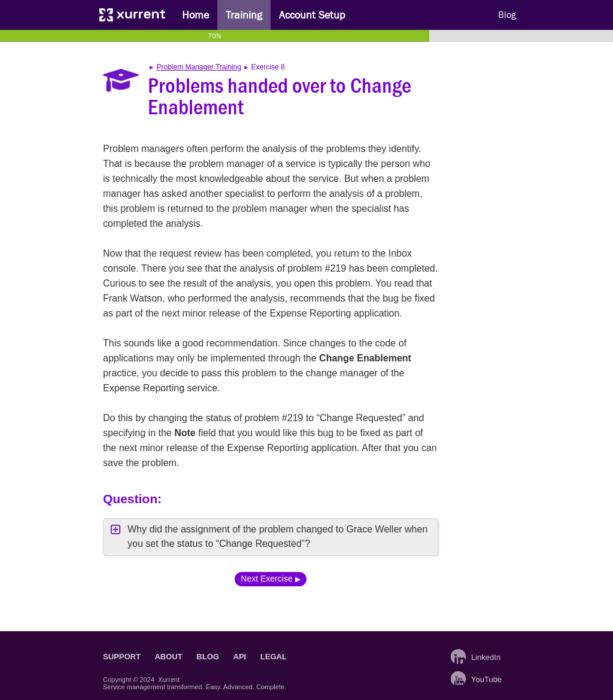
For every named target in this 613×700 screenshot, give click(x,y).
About (168, 657)
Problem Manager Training (198, 67)
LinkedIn (485, 657)
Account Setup (312, 15)
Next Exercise (266, 579)
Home (195, 15)
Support (122, 657)
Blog (507, 15)
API (240, 657)
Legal (274, 657)
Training (244, 15)
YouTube (485, 679)
